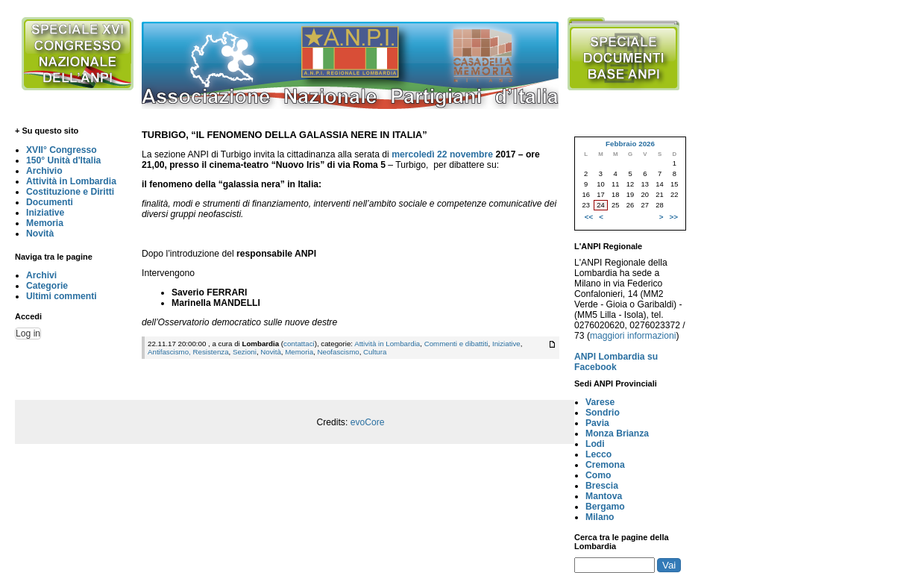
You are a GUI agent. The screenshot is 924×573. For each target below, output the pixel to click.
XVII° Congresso (62, 150)
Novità (40, 234)
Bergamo (605, 507)
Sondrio (603, 413)
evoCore (368, 422)
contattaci (299, 344)
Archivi (41, 275)
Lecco (598, 454)
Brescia (602, 486)
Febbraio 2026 (630, 144)
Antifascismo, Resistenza (188, 352)
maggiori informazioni (633, 336)
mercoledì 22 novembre (442, 154)
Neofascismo (338, 352)
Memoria (45, 223)
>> (674, 217)
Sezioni (245, 352)
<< (589, 217)
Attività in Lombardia (71, 181)
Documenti (50, 202)
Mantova (604, 496)
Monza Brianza (617, 433)
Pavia (597, 423)
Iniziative (45, 213)
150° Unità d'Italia (63, 160)
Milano (600, 517)
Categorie (47, 286)
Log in (28, 334)
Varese (600, 402)
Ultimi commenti (62, 296)
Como (598, 475)
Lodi (595, 444)
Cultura (375, 352)
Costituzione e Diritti (70, 192)
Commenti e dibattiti (456, 344)
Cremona (605, 465)
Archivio (44, 171)
